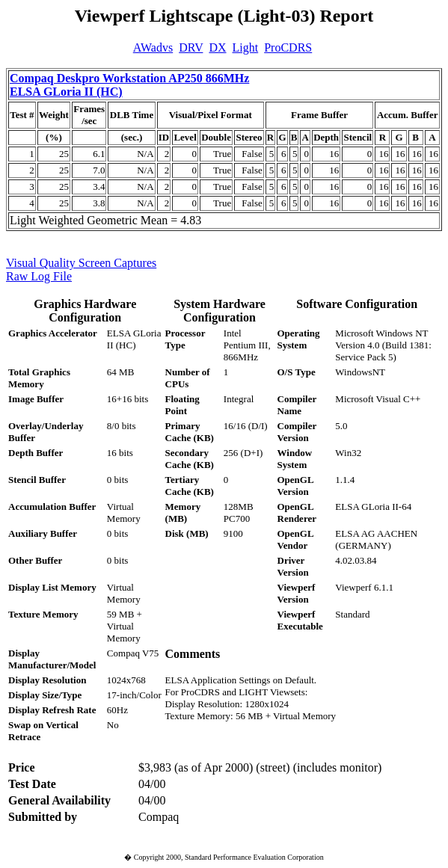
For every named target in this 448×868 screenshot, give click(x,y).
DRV (191, 47)
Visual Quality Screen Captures (81, 263)
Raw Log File (39, 276)
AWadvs (153, 47)
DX (217, 47)
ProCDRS (288, 47)
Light (246, 47)
